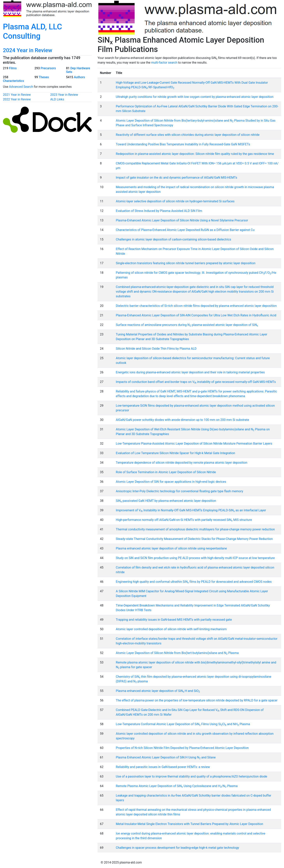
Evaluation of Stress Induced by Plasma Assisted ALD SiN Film (159, 211)
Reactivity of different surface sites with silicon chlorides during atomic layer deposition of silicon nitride (188, 135)
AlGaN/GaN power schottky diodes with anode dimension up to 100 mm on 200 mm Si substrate (183, 420)
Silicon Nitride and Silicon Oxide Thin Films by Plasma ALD (156, 349)
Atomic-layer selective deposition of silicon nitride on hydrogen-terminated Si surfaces (175, 201)
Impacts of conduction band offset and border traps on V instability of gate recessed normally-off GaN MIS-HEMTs (196, 382)
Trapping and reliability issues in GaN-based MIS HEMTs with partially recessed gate (174, 620)
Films (13, 68)
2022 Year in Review (17, 99)
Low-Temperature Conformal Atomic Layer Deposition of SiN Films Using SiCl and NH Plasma (183, 724)
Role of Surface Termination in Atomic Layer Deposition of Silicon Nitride (166, 472)
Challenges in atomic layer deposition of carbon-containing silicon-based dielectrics (174, 239)
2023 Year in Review (64, 95)
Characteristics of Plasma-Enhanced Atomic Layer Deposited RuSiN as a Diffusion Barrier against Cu (185, 230)
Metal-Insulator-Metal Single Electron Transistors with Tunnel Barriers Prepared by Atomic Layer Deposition (190, 824)
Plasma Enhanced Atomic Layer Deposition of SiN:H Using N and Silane (166, 757)
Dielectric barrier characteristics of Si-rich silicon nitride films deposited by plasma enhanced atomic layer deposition (196, 306)
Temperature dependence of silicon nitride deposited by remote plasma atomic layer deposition (182, 463)
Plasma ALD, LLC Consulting (32, 31)
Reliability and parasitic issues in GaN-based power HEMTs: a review (163, 767)
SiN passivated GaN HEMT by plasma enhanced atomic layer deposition (166, 501)
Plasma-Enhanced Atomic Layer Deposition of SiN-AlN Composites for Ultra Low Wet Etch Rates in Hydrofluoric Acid (196, 315)
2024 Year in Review (28, 50)
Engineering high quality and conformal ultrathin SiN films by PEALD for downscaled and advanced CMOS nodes (194, 582)
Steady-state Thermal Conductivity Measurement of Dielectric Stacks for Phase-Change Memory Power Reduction (194, 539)
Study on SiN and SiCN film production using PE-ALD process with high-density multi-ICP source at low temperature (195, 558)
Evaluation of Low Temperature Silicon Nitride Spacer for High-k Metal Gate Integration (176, 453)
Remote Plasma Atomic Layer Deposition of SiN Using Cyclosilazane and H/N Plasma (177, 786)
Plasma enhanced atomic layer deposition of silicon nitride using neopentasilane (171, 548)
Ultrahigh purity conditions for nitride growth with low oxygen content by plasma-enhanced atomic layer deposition (195, 97)
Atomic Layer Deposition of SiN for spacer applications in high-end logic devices (171, 482)
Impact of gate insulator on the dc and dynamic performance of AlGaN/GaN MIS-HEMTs (177, 178)
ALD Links (57, 99)
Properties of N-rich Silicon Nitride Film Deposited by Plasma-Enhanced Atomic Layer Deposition (182, 748)
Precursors (48, 68)
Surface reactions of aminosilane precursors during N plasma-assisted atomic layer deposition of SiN (187, 325)
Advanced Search (21, 87)
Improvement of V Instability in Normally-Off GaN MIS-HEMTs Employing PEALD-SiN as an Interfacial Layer (191, 510)
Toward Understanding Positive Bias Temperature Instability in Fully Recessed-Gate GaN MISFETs (183, 144)
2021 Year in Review (17, 95)
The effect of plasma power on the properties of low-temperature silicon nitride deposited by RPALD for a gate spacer (197, 700)
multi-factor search (164, 63)
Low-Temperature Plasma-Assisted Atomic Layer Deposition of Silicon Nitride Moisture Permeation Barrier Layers (194, 444)
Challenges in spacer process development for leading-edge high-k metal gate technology (178, 848)
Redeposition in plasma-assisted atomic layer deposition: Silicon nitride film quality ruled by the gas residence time (195, 154)
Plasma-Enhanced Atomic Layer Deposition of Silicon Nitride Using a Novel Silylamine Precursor (182, 220)
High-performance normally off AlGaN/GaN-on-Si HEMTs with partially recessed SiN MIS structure (184, 520)
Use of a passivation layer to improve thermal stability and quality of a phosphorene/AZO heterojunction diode (192, 776)
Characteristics (13, 81)
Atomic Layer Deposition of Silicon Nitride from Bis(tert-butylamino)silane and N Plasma (177, 653)
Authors (79, 77)
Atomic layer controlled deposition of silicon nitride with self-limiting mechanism (171, 629)
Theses (44, 77)
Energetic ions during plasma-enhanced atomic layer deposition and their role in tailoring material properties (190, 372)
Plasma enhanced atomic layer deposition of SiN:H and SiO (158, 691)
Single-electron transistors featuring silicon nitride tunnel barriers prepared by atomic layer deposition (186, 263)
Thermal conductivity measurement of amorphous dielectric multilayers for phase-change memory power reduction (195, 529)
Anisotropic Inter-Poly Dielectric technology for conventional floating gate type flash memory (180, 491)
